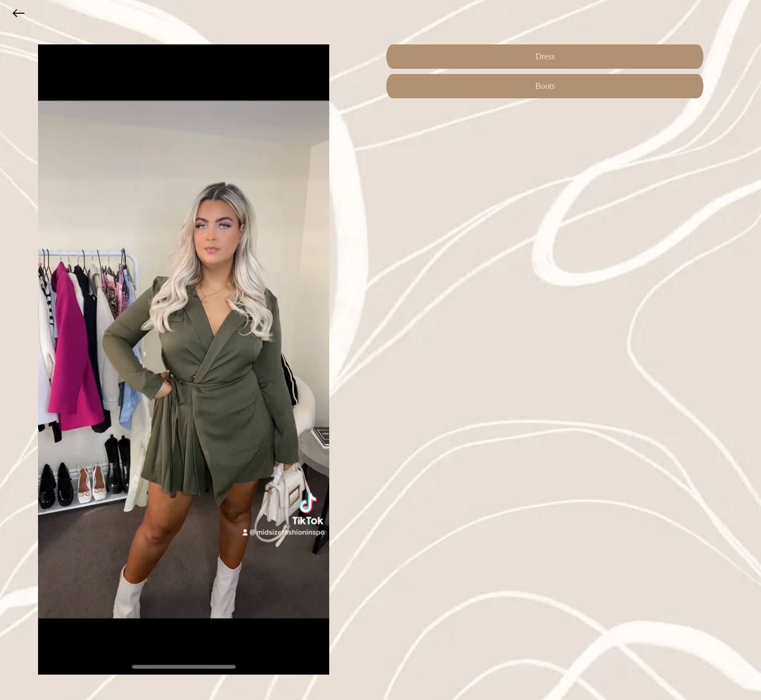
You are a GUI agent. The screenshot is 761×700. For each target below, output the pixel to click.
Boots (545, 86)
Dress (545, 56)
